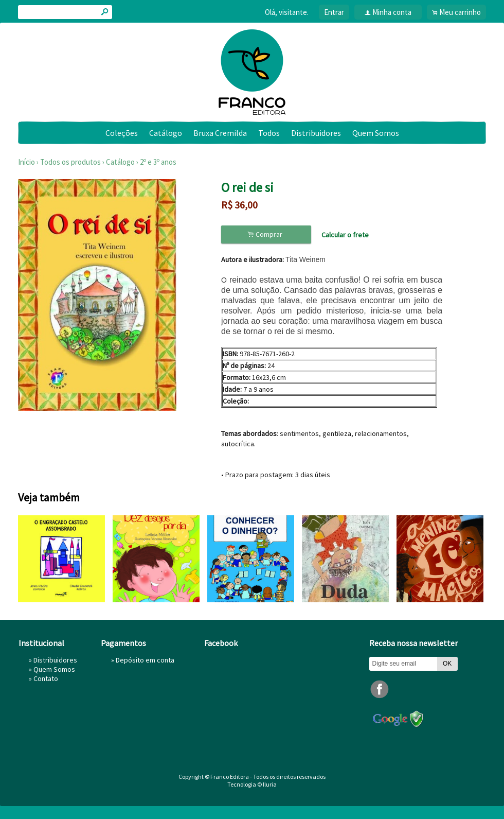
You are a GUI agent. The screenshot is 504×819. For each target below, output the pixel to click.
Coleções (122, 133)
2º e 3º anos (158, 162)
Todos (269, 133)
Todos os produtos (70, 162)
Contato (46, 678)
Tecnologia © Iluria (252, 784)
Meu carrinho (460, 12)
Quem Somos (376, 133)
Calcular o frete (345, 235)
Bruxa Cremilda (220, 133)
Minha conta (392, 12)
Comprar (266, 234)
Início (26, 162)
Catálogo (166, 133)
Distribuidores (316, 133)
